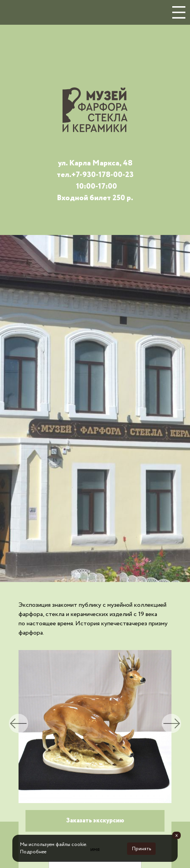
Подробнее (33, 852)
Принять (142, 849)
